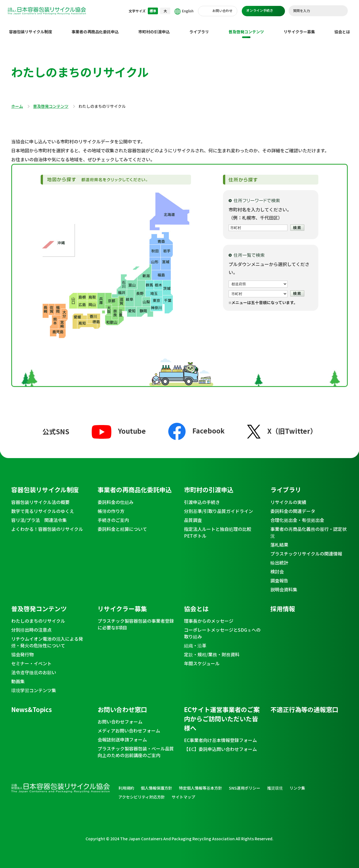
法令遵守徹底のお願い (34, 668)
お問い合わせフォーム (120, 717)
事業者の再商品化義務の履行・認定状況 (309, 528)
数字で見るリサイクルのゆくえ (43, 507)
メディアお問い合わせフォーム (129, 726)
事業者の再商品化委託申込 (95, 27)
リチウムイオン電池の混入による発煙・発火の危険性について (47, 638)
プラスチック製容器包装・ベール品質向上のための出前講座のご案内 (136, 747)
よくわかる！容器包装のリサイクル (47, 524)
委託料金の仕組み (116, 498)
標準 (153, 11)
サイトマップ (183, 792)
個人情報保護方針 (157, 783)
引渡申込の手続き (202, 498)
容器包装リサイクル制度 (31, 27)
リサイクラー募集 (299, 27)
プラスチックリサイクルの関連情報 (306, 549)
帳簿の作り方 (111, 507)
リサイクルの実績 (288, 498)
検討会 (277, 567)
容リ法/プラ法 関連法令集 (39, 515)
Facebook (196, 426)
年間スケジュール (202, 659)
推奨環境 (275, 783)
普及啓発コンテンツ (246, 27)
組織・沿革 (195, 641)
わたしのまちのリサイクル (38, 616)
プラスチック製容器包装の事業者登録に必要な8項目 (136, 620)
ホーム (17, 102)
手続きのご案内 (113, 515)
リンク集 (297, 783)
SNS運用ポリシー (245, 783)
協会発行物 (22, 650)
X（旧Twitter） (282, 426)
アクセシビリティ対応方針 (142, 792)
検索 (341, 11)
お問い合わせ (222, 11)
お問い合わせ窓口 (122, 705)
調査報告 (279, 576)
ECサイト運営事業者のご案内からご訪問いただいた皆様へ (222, 714)
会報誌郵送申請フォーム (122, 735)
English (184, 11)
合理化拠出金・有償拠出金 (297, 515)
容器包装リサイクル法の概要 (40, 498)
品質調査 (193, 515)
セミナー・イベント (31, 659)
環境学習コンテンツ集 (34, 686)
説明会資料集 (284, 585)
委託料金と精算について (122, 524)
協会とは (342, 27)
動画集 (18, 677)
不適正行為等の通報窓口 (304, 705)
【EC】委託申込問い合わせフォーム (220, 745)
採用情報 (283, 604)
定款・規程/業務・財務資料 (212, 650)
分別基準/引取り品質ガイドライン (218, 507)
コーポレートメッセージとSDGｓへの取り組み (222, 629)
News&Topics (32, 705)
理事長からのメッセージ (209, 616)
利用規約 (126, 783)
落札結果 (279, 540)
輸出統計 (279, 558)
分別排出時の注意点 (31, 625)
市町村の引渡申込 (154, 27)
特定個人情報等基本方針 (201, 783)
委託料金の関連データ (293, 507)
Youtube (119, 426)
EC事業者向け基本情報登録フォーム (220, 736)
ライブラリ (199, 27)
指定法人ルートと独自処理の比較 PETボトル (220, 528)
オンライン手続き (260, 10)
